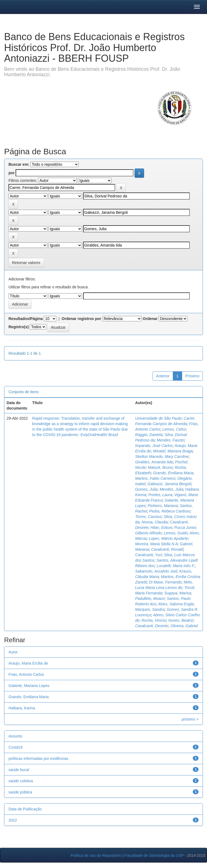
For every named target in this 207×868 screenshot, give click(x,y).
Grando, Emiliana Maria (173, 473)
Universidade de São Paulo (158, 418)
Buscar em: (19, 164)
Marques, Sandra (150, 609)
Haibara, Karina (22, 708)
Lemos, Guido (176, 533)
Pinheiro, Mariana (163, 506)
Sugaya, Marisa (178, 593)
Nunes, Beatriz (181, 620)
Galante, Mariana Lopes (29, 686)
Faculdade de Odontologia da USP (154, 855)
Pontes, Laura (160, 495)
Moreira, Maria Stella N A (156, 544)
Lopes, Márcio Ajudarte (168, 538)
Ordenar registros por (81, 319)
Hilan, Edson (161, 528)
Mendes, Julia (171, 489)
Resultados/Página (26, 319)
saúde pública (20, 792)
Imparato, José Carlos (154, 446)
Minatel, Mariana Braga (173, 451)
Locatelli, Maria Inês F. (176, 566)
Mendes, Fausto (171, 440)
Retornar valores (26, 263)
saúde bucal (19, 770)
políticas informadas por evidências (38, 759)
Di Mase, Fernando (165, 582)
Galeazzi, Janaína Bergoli (169, 484)
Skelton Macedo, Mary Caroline (162, 457)
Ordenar (150, 319)
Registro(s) (19, 327)
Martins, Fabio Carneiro (155, 478)
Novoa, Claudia (155, 522)
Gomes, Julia (146, 489)
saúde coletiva (21, 781)
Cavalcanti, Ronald (167, 549)
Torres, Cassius (148, 517)
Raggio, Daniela (149, 435)
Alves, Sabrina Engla (176, 604)
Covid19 (15, 747)
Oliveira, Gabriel (184, 626)
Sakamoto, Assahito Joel (156, 571)
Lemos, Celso (174, 429)
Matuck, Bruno (160, 467)
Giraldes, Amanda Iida (154, 462)
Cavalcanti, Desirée (152, 626)
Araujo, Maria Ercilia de (28, 663)
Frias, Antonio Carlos (26, 674)
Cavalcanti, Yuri (148, 555)
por (12, 173)
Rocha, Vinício (154, 620)
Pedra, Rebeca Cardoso (170, 511)
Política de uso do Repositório (96, 855)
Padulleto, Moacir (150, 599)
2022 (13, 820)
